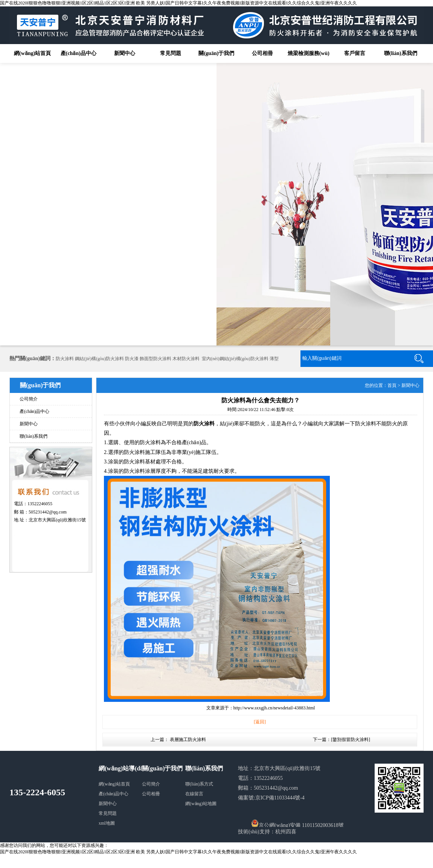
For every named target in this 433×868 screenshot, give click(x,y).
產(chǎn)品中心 (79, 53)
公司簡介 (29, 399)
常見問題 (171, 53)
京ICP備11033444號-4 (280, 798)
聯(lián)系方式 (199, 784)
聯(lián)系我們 (401, 53)
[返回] (260, 722)
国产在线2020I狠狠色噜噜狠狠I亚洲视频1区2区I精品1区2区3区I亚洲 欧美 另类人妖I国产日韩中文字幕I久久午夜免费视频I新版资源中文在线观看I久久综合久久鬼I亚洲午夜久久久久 (178, 3)
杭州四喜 (286, 832)
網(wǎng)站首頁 (32, 53)
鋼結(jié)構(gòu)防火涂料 (99, 359)
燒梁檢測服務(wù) (309, 53)
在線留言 (194, 794)
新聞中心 (125, 53)
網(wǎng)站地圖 (201, 804)
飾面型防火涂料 (156, 359)
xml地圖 (107, 823)
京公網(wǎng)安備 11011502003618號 (297, 823)
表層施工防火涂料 (188, 740)
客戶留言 (355, 53)
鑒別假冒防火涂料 (351, 740)
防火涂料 (65, 359)
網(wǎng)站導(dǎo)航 (127, 768)
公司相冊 (262, 53)
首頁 (392, 385)
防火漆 (132, 359)
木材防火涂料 (186, 359)
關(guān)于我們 (216, 53)
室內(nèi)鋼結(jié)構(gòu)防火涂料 (235, 359)
